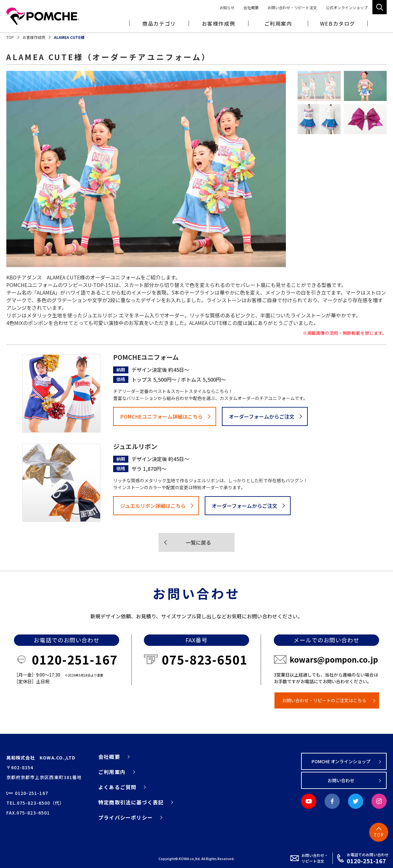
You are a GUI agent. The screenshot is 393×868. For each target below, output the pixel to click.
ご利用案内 (112, 772)
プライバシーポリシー (126, 817)
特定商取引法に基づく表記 (131, 802)
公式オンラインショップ (347, 7)
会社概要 (251, 7)
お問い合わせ (341, 780)
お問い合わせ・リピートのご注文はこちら (324, 700)
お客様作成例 (219, 23)
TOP (10, 37)
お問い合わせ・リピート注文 (292, 7)
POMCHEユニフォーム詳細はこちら (161, 416)
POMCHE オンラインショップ (341, 761)
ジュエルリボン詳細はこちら (153, 506)
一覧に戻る (198, 542)
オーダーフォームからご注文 (262, 416)
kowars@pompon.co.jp (334, 659)
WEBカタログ (338, 23)
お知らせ (227, 7)
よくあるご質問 (117, 787)
